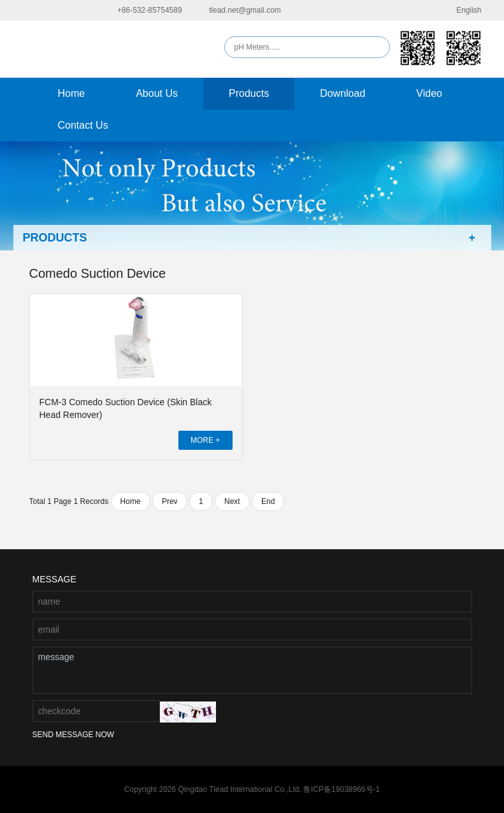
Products (249, 93)
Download (342, 93)
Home (72, 93)
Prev (170, 501)
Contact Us (83, 125)
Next (232, 501)
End (268, 501)
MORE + (205, 440)
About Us (157, 93)
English (461, 10)
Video (429, 93)
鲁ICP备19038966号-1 (342, 789)
